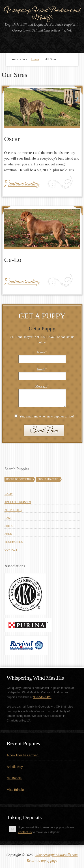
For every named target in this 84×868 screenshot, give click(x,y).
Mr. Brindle (14, 778)
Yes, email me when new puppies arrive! (47, 416)
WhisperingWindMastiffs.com (57, 855)
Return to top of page (42, 860)
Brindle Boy (15, 767)
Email (42, 369)
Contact (11, 550)
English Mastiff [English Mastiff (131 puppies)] (48, 479)
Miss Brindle (15, 790)
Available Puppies (18, 502)
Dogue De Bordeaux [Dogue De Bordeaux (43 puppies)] (19, 479)
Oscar (12, 139)
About (9, 534)
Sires (9, 526)
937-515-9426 (42, 697)
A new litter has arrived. (23, 755)
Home (9, 494)
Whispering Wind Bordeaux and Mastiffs (42, 14)
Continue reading (22, 184)
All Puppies (13, 510)
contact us (25, 832)
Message (42, 386)
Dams (8, 518)
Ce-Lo (13, 260)
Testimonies (14, 542)
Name (42, 352)
